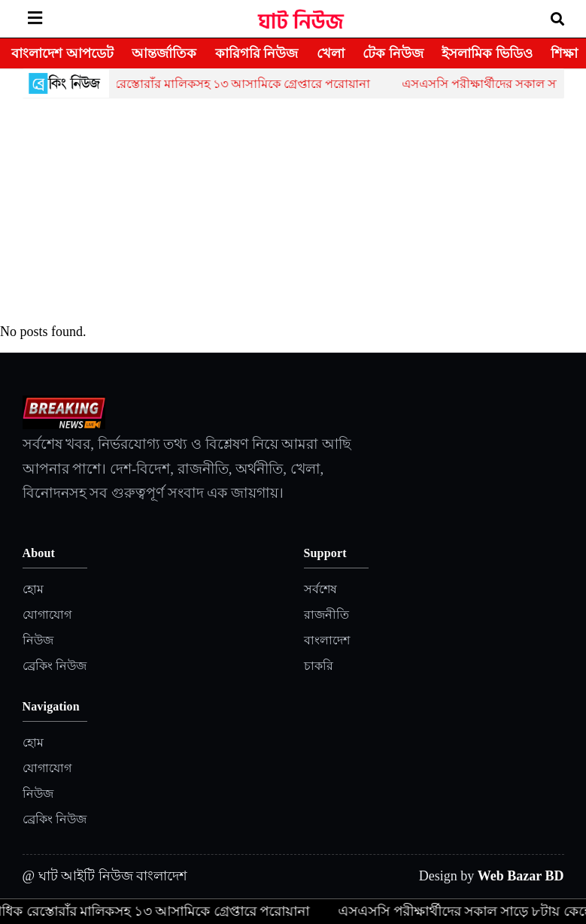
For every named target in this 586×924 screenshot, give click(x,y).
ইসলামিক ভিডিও (487, 53)
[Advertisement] (293, 211)
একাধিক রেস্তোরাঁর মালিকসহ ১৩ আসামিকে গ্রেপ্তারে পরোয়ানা (228, 84)
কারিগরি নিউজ (257, 53)
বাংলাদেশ (327, 640)
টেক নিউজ (393, 53)
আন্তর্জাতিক (164, 53)
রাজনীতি (326, 615)
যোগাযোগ (47, 615)
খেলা (331, 53)
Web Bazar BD (521, 876)
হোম (33, 589)
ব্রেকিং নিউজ (55, 666)
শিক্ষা (564, 53)
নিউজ (38, 640)
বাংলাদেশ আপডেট (62, 53)
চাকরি (319, 666)
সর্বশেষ (320, 589)
